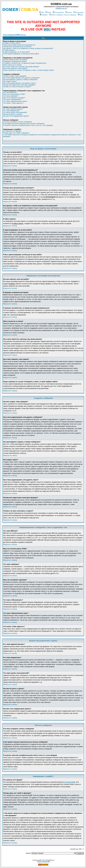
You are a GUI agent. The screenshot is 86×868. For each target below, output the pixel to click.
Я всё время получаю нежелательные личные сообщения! (24, 124)
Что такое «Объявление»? (12, 100)
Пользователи (58, 12)
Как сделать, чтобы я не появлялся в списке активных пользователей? (28, 48)
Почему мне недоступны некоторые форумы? (19, 85)
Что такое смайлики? (11, 96)
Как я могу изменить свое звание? (15, 68)
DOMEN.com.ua (61, 8)
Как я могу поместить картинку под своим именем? (21, 67)
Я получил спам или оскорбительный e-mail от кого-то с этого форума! (28, 125)
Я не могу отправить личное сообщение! (18, 122)
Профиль (44, 15)
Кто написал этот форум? (12, 131)
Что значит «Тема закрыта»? (13, 103)
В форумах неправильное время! (15, 61)
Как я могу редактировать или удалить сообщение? (21, 78)
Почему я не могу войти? (12, 43)
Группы (69, 12)
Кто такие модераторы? (12, 111)
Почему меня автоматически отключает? (18, 47)
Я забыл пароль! (9, 50)
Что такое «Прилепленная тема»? (15, 101)
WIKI (47, 29)
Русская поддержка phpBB (43, 862)
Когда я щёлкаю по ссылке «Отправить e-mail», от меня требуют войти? (29, 70)
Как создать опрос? (10, 81)
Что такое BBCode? (10, 92)
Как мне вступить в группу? (13, 114)
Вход (80, 15)
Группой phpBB (70, 782)
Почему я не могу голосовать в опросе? (17, 87)
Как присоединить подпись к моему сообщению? (20, 80)
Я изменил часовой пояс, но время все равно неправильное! (25, 63)
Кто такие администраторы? (13, 109)
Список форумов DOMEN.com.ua (14, 35)
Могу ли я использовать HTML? (14, 94)
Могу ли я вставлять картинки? (14, 98)
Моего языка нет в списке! (12, 65)
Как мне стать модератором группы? (16, 116)
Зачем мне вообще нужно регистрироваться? (19, 45)
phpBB (40, 860)
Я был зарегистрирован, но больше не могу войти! (21, 54)
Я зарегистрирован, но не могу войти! (16, 52)
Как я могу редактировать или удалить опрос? (19, 83)
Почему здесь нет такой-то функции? (16, 133)
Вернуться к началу (10, 166)
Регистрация (78, 12)
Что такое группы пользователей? (15, 112)
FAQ (42, 12)
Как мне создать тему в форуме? (15, 76)
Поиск (48, 12)
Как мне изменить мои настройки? (15, 60)
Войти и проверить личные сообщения (63, 15)
